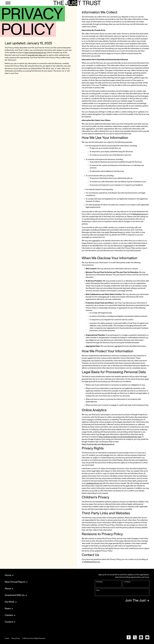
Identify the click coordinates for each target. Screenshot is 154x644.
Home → (9, 575)
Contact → (10, 622)
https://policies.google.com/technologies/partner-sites (120, 437)
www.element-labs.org (36, 55)
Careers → (10, 615)
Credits (7, 638)
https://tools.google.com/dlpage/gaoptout (98, 444)
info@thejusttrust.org (94, 483)
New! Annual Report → (16, 582)
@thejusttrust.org (140, 214)
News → (9, 609)
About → (9, 589)
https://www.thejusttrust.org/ (35, 53)
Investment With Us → (16, 595)
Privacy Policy (16, 638)
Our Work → (11, 602)
